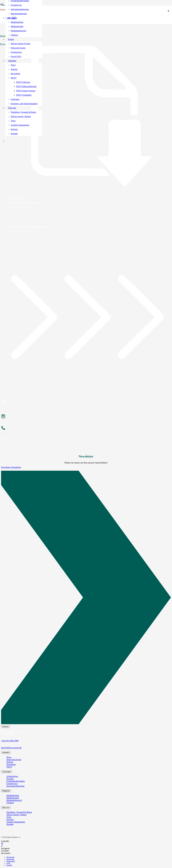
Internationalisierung (15, 786)
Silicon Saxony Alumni (16, 815)
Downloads (10, 857)
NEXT (9, 767)
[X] (2, 844)
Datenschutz (11, 861)
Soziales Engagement (16, 822)
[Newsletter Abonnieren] (86, 598)
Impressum (10, 859)
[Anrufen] (86, 428)
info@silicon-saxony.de (11, 748)
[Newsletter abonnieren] (86, 440)
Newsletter (11, 764)
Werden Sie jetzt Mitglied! (19, 231)
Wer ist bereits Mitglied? (18, 207)
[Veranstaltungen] (86, 417)
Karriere (10, 819)
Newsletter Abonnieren (11, 467)
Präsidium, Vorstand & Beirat (19, 812)
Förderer (10, 803)
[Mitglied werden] (86, 402)
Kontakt (10, 824)
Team (9, 817)
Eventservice (12, 784)
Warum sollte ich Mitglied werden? (23, 203)
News (9, 757)
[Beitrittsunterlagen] (86, 116)
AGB (8, 863)
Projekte (10, 779)
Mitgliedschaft (13, 798)
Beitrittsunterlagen (16, 198)
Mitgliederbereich (14, 800)
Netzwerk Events (14, 760)
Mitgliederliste (13, 795)
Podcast (10, 762)
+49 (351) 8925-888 (10, 741)
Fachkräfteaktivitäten (16, 781)
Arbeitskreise (12, 776)
